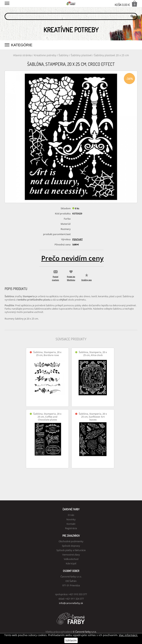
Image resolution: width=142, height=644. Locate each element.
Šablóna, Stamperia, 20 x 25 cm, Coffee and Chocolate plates (47, 417)
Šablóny (64, 55)
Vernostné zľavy (71, 555)
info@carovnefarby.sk (71, 603)
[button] (7, 3)
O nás (71, 515)
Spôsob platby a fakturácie (71, 550)
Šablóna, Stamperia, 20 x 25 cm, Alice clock (93, 354)
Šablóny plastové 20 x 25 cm (111, 55)
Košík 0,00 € (126, 4)
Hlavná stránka (22, 55)
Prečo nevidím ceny (72, 258)
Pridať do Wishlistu (71, 278)
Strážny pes (87, 280)
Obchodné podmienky (71, 541)
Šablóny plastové (82, 55)
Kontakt (71, 524)
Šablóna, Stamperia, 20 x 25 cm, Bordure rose (47, 354)
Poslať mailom (55, 278)
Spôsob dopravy (71, 546)
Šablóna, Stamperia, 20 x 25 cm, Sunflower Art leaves (93, 417)
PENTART (77, 239)
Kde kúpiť (71, 563)
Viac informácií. (128, 635)
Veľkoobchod (71, 559)
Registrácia (71, 528)
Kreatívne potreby (45, 55)
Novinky (71, 519)
